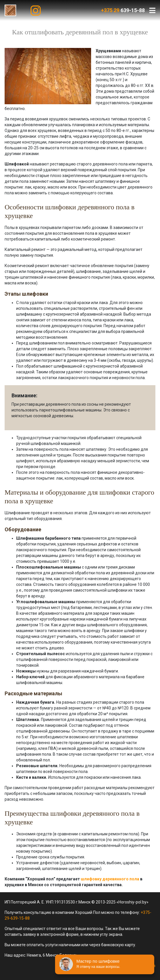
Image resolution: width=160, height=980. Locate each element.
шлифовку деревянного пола (110, 879)
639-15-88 (123, 10)
